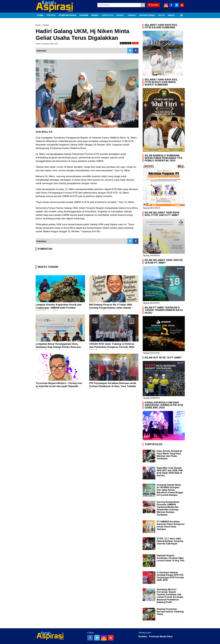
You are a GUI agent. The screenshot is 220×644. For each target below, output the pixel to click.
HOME (40, 15)
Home (38, 25)
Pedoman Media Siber (161, 637)
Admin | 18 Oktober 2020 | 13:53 (47, 44)
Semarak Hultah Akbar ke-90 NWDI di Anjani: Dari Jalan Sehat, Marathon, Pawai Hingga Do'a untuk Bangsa (170, 490)
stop (135, 43)
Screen (153, 5)
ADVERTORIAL (147, 15)
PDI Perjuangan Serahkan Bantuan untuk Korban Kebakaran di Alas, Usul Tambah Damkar (113, 386)
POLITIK (51, 15)
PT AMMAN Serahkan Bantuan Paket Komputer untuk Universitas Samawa (171, 525)
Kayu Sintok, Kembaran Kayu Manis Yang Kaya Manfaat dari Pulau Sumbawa (169, 455)
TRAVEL (132, 15)
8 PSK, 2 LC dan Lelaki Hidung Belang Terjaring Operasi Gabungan (170, 541)
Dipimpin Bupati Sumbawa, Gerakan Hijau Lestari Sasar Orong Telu (171, 558)
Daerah (46, 25)
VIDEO (171, 15)
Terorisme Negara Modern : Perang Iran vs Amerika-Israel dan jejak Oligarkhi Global (59, 386)
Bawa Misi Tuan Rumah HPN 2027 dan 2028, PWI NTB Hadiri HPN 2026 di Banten (170, 472)
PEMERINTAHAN (67, 15)
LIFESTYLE (107, 15)
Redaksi (143, 637)
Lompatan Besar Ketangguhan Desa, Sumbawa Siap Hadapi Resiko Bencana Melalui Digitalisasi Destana (58, 347)
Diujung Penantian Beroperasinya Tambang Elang (170, 612)
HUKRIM (84, 15)
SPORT (120, 15)
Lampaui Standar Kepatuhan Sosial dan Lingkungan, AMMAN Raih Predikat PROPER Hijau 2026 (59, 308)
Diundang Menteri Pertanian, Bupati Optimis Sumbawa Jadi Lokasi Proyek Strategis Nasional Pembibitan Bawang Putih (170, 596)
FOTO (161, 15)
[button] (182, 14)
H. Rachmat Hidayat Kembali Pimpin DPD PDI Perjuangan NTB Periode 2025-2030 (170, 576)
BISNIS (95, 15)
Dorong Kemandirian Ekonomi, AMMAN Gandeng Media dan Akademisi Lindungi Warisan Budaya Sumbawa (168, 508)
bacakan (126, 43)
